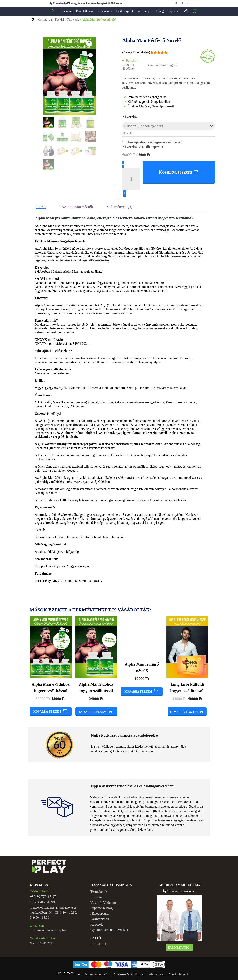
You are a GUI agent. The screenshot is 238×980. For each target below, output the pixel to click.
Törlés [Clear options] (128, 132)
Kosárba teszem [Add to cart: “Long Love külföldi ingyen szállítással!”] (184, 708)
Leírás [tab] (41, 203)
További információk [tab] (76, 203)
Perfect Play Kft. (52, 11)
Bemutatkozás (84, 11)
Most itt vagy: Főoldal (51, 20)
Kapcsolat (174, 11)
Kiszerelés (129, 117)
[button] (90, 43)
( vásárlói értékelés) (136, 52)
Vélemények (145, 11)
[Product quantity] (131, 175)
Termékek (73, 20)
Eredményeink (125, 11)
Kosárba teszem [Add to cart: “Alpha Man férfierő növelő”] (138, 708)
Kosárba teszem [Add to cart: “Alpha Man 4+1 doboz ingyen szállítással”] (47, 708)
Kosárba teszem (176, 169)
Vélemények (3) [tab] (120, 203)
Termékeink (65, 11)
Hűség (160, 11)
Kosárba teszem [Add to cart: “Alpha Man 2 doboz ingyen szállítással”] (93, 708)
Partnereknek (105, 11)
